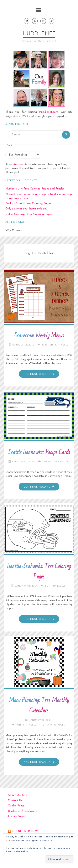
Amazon (18, 164)
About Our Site (17, 795)
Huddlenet (39, 34)
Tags (9, 145)
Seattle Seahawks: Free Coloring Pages (39, 571)
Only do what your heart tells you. (27, 209)
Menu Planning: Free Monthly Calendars (39, 705)
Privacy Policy (16, 817)
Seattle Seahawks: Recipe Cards (39, 452)
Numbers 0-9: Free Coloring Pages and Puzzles (35, 189)
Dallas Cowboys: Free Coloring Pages (29, 214)
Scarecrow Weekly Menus (39, 336)
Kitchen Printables (55, 345)
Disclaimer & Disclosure (22, 811)
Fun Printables (55, 586)
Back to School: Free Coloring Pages (28, 204)
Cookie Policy (16, 806)
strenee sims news (26, 831)
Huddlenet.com (49, 112)
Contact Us (15, 801)
